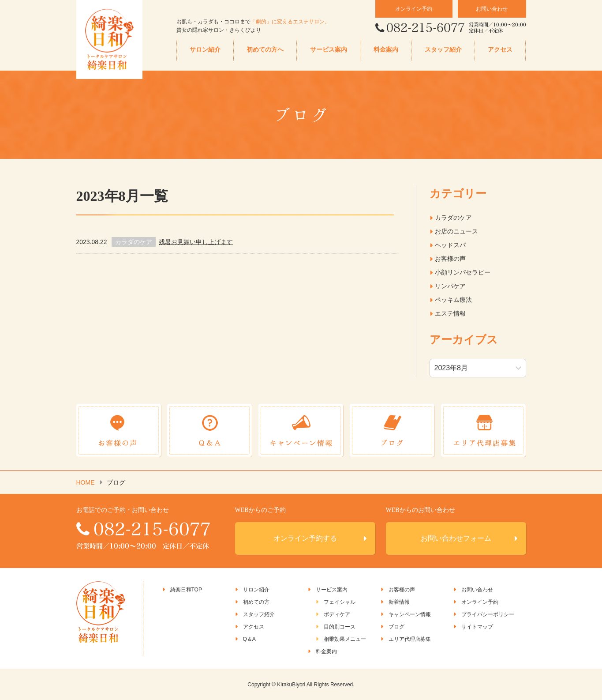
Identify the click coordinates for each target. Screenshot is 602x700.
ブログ (396, 627)
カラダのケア (453, 218)
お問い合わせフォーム (456, 538)
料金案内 (386, 50)
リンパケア (450, 286)
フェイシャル (340, 602)
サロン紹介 (205, 50)
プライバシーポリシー (488, 614)
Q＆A (249, 639)
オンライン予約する (305, 538)
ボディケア (337, 614)
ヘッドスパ (450, 245)
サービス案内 (329, 50)
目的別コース (340, 627)
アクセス (500, 50)
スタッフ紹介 (443, 50)
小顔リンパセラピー (463, 272)
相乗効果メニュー (345, 639)
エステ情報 (450, 313)
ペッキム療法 (453, 300)
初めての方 (256, 602)
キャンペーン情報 (410, 614)
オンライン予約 (414, 9)
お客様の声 (450, 259)
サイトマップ (477, 627)
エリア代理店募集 (410, 639)
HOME (86, 482)
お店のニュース (456, 231)
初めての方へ (265, 50)
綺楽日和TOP (186, 590)
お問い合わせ (492, 9)
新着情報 (399, 602)
